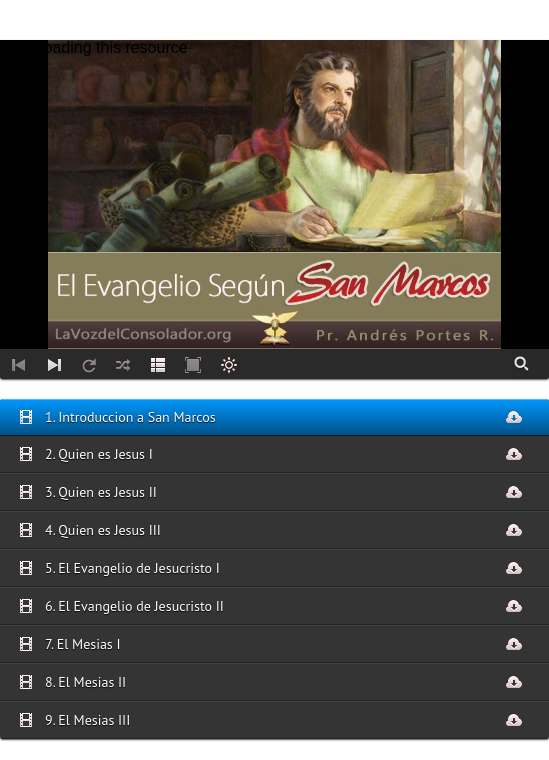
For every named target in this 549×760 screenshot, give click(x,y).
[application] (274, 194)
